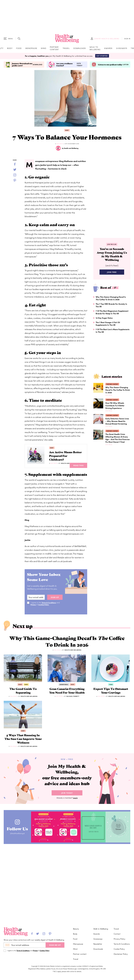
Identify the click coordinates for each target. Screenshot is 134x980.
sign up (55, 600)
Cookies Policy (44, 607)
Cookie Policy (119, 949)
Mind (44, 49)
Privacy (34, 607)
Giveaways (122, 49)
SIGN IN (127, 39)
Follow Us (19, 859)
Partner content (54, 49)
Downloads (80, 49)
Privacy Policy (119, 939)
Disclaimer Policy (121, 954)
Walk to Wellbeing (95, 49)
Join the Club (112, 246)
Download (38, 66)
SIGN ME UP (55, 945)
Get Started (102, 57)
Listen (126, 66)
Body (10, 49)
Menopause (31, 49)
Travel (66, 49)
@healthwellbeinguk (19, 866)
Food (19, 49)
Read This (78, 468)
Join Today (67, 825)
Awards (108, 49)
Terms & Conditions (50, 606)
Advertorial (64, 691)
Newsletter (98, 944)
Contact (117, 934)
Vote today (80, 66)
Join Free (112, 276)
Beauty (76, 929)
